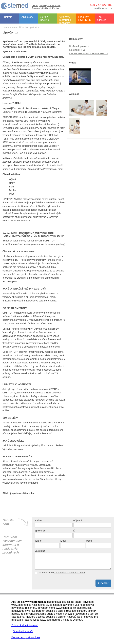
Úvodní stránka (10, 27)
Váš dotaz (40, 551)
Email (63, 541)
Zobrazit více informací (25, 625)
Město (89, 541)
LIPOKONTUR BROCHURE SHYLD (88, 54)
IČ (75, 531)
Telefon (38, 541)
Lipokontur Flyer (78, 50)
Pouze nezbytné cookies (26, 637)
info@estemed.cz (103, 8)
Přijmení (78, 521)
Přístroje (23, 27)
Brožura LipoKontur (79, 46)
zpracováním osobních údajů (70, 573)
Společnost (40, 531)
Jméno (38, 521)
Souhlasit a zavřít (23, 631)
